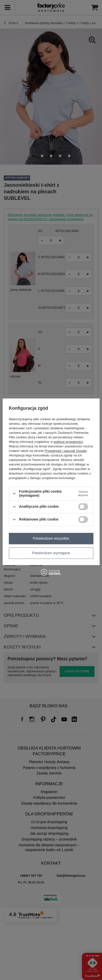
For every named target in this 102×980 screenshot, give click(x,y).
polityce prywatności (68, 442)
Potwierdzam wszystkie (51, 538)
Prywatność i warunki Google (66, 451)
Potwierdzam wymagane (51, 553)
